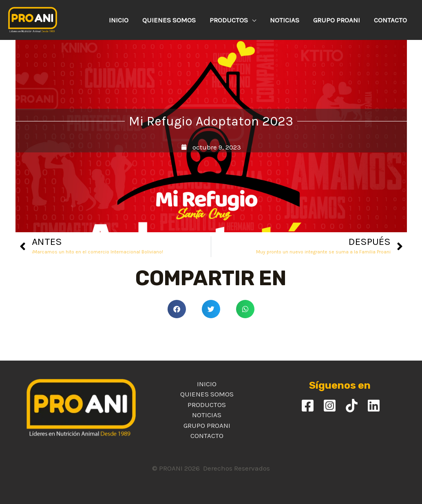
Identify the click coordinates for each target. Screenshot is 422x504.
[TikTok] (352, 406)
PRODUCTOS (207, 405)
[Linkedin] (374, 406)
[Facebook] (308, 406)
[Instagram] (330, 406)
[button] (177, 309)
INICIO (207, 384)
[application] (252, 20)
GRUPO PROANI (207, 425)
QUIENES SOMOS (207, 394)
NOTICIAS (207, 415)
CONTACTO (207, 436)
